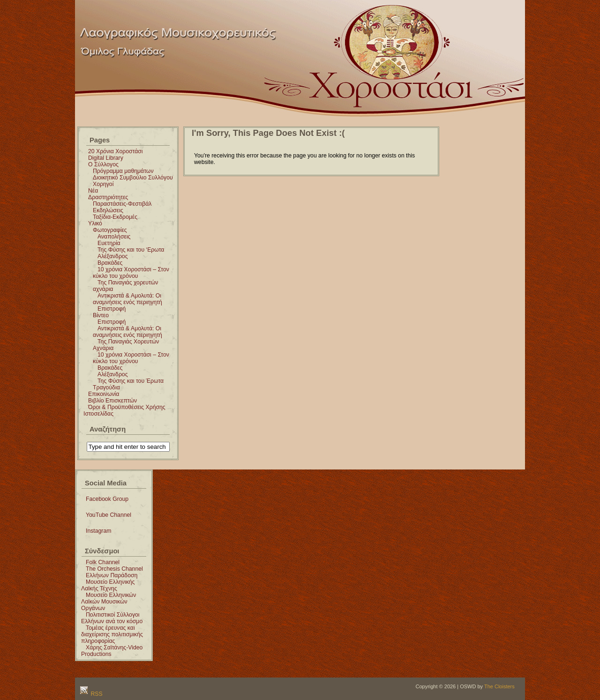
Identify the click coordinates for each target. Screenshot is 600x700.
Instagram (98, 531)
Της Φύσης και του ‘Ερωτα (131, 250)
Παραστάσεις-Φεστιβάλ (122, 204)
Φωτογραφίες (110, 230)
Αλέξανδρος (113, 256)
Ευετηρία (109, 243)
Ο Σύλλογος (103, 164)
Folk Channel (103, 562)
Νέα (93, 191)
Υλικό (95, 223)
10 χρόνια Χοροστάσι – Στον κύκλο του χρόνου (131, 273)
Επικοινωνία (104, 394)
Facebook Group (107, 499)
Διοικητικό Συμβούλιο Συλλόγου (133, 178)
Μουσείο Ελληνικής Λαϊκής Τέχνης (108, 585)
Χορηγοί (103, 184)
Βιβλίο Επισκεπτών (112, 401)
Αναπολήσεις (114, 237)
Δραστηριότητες (108, 197)
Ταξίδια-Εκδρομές (115, 217)
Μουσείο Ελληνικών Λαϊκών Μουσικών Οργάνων (109, 602)
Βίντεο (101, 315)
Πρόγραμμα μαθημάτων (123, 171)
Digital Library (106, 158)
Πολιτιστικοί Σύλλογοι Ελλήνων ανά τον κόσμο (112, 618)
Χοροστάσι (334, 11)
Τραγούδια (106, 387)
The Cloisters (499, 686)
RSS (96, 694)
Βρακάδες (110, 263)
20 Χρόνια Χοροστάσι (116, 151)
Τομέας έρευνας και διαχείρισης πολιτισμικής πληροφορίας (112, 634)
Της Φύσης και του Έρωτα (131, 381)
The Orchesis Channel (114, 569)
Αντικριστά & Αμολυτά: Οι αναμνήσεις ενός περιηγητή (127, 299)
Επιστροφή (112, 309)
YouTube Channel (109, 515)
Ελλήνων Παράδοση (112, 575)
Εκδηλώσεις (108, 210)
